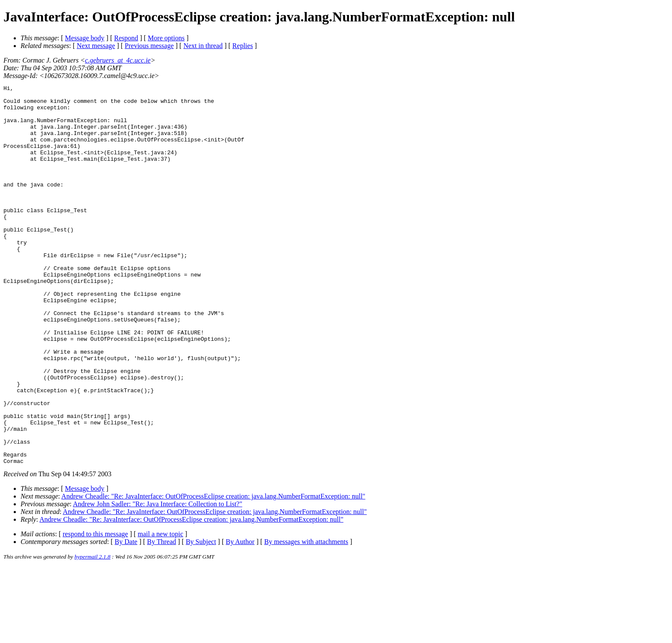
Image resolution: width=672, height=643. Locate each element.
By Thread (162, 617)
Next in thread (203, 46)
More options (166, 38)
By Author (240, 617)
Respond (126, 38)
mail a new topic (160, 610)
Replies (243, 46)
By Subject (201, 617)
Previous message (149, 46)
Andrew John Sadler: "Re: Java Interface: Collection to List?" (157, 580)
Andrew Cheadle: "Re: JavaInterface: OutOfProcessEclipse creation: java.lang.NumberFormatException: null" (213, 572)
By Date (126, 617)
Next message (96, 46)
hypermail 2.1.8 (93, 632)
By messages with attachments (306, 617)
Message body (85, 38)
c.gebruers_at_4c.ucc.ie (118, 60)
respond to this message (95, 610)
